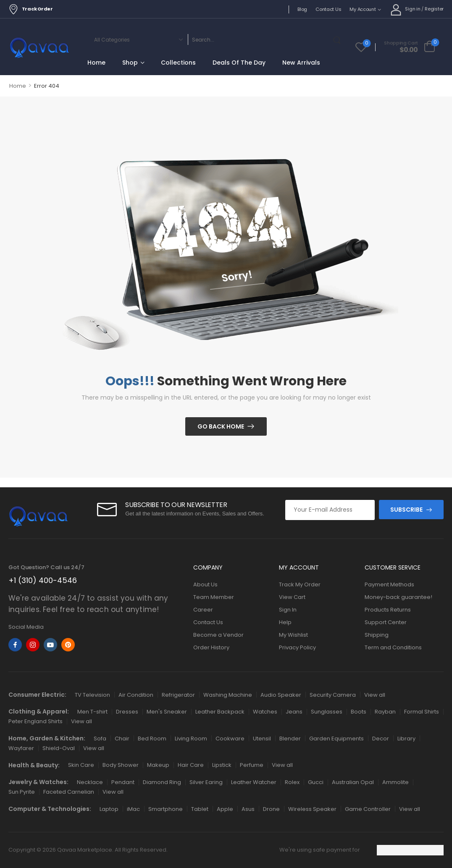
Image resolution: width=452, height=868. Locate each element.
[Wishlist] (361, 47)
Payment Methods (389, 584)
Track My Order (300, 584)
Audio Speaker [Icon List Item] (281, 695)
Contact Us (328, 9)
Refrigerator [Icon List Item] (178, 695)
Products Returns (388, 610)
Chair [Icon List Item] (122, 739)
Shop (130, 63)
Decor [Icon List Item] (381, 739)
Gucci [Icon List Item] (316, 782)
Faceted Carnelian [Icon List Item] (69, 792)
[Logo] (39, 48)
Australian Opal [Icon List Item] (353, 782)
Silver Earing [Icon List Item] (206, 782)
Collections (178, 63)
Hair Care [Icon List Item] (191, 765)
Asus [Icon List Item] (248, 809)
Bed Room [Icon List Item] (152, 739)
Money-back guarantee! (398, 597)
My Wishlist (293, 635)
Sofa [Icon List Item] (100, 739)
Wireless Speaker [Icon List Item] (312, 809)
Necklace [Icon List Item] (90, 782)
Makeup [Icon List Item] (158, 765)
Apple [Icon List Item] (225, 809)
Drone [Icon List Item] (271, 809)
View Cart (292, 597)
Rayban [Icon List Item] (385, 712)
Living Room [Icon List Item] (191, 739)
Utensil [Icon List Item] (262, 739)
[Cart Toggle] (410, 47)
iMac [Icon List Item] (133, 809)
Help (285, 622)
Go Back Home (221, 426)
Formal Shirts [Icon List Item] (422, 712)
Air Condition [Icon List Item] (136, 695)
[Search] (259, 39)
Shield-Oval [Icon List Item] (59, 748)
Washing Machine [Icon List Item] (228, 695)
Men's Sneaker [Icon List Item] (167, 712)
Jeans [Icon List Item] (294, 712)
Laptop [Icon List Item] (109, 809)
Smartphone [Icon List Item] (166, 809)
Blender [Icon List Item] (290, 739)
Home (96, 63)
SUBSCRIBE (406, 510)
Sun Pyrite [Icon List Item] (22, 792)
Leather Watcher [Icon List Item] (254, 782)
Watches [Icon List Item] (265, 712)
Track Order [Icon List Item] (31, 9)
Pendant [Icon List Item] (123, 782)
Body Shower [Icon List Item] (121, 765)
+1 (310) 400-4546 (43, 580)
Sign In (288, 610)
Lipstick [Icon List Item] (222, 765)
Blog (302, 9)
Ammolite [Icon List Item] (395, 782)
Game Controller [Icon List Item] (368, 809)
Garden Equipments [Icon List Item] (336, 739)
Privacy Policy (297, 647)
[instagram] (33, 645)
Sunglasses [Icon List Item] (327, 712)
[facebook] (15, 645)
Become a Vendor (218, 635)
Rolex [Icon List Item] (292, 782)
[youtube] (50, 645)
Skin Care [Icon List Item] (81, 765)
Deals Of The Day (239, 63)
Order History (211, 647)
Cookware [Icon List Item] (230, 739)
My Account (363, 9)
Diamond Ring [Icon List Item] (162, 782)
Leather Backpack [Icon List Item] (220, 712)
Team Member (214, 597)
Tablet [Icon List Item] (200, 809)
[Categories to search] (137, 39)
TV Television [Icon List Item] (92, 695)
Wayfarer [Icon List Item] (21, 748)
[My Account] (405, 9)
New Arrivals (301, 63)
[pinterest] (68, 645)
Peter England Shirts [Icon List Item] (35, 721)
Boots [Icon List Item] (359, 712)
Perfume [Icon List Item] (252, 765)
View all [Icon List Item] (375, 695)
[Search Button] (339, 39)
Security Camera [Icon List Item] (333, 695)
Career (203, 610)
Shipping (377, 635)
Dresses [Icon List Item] (127, 712)
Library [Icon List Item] (406, 739)
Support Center (386, 622)
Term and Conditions (393, 647)
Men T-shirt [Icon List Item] (92, 712)
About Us (205, 584)
